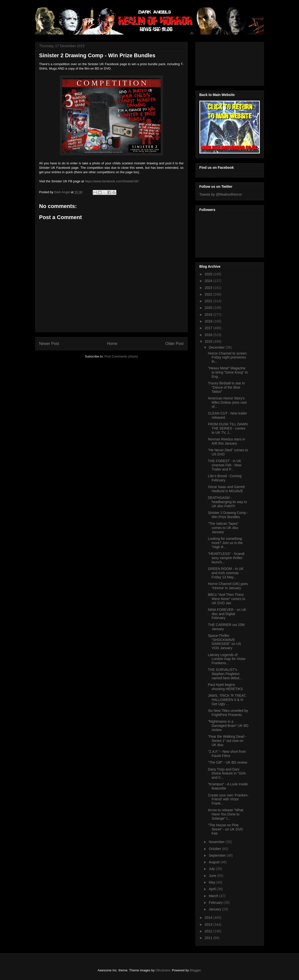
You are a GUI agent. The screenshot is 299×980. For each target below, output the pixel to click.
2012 (209, 931)
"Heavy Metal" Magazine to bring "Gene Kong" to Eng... (228, 372)
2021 (209, 301)
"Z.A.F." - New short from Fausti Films (227, 754)
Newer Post (49, 344)
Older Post (175, 344)
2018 (209, 321)
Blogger (195, 970)
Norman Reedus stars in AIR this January (226, 441)
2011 (209, 938)
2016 (209, 335)
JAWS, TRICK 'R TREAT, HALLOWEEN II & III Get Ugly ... (227, 700)
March (214, 896)
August (215, 862)
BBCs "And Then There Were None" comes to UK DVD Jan (226, 599)
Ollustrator (163, 970)
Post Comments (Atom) (121, 356)
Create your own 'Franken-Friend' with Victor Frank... (228, 799)
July (212, 869)
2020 (209, 308)
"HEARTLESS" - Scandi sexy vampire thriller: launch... (226, 558)
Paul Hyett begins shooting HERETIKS (225, 687)
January (215, 909)
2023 (209, 288)
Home (112, 344)
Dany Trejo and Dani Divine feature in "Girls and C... (227, 773)
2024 (209, 281)
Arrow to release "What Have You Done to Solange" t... (225, 814)
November (217, 842)
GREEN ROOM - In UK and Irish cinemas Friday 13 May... (226, 573)
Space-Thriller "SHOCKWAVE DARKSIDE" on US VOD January (224, 642)
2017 (209, 328)
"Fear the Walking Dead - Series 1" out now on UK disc (227, 741)
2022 (209, 294)
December (217, 347)
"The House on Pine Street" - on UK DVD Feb (225, 829)
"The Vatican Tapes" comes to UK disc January (223, 528)
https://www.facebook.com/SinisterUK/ (112, 181)
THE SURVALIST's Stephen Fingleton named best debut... (225, 674)
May (212, 882)
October (215, 849)
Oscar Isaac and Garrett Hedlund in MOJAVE (226, 489)
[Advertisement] (222, 62)
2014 (209, 918)
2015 (209, 341)
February (216, 903)
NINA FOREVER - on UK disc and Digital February (227, 614)
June (213, 876)
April (213, 889)
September (218, 855)
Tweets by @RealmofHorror (221, 194)
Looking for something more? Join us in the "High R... (225, 543)
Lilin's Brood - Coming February (225, 478)
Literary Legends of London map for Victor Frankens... (227, 659)
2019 (209, 315)
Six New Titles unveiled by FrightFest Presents (228, 713)
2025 (209, 274)
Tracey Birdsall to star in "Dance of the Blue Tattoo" (226, 387)
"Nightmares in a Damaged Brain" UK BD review (228, 726)
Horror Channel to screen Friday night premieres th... (227, 358)
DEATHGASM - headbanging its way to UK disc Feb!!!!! (227, 502)
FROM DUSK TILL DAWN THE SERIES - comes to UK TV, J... (228, 428)
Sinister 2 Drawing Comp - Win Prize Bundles (228, 515)
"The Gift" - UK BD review (227, 762)
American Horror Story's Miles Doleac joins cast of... (227, 402)
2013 (209, 924)
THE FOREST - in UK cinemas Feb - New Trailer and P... (225, 465)
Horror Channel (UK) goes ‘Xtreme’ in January (228, 586)
